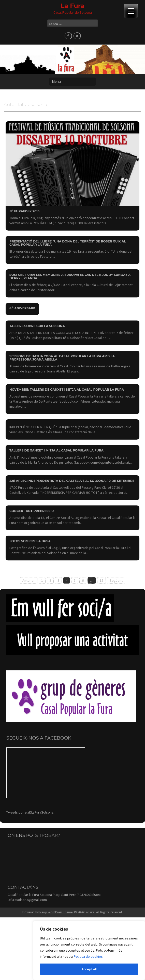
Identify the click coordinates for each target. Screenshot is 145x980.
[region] (89, 950)
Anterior (29, 580)
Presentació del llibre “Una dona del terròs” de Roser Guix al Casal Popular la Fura (68, 243)
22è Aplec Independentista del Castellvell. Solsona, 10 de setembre (72, 481)
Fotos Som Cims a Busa (30, 541)
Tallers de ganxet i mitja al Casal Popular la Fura (56, 450)
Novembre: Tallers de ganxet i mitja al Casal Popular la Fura (67, 390)
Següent (116, 580)
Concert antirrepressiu (32, 511)
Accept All (89, 969)
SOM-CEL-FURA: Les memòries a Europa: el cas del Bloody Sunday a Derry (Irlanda (70, 276)
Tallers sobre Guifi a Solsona (37, 326)
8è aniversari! (22, 308)
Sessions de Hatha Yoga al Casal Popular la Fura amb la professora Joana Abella (62, 358)
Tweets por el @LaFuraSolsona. (30, 812)
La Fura (72, 6)
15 (101, 580)
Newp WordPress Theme (56, 912)
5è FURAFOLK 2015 (24, 211)
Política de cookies (88, 956)
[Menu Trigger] (131, 11)
